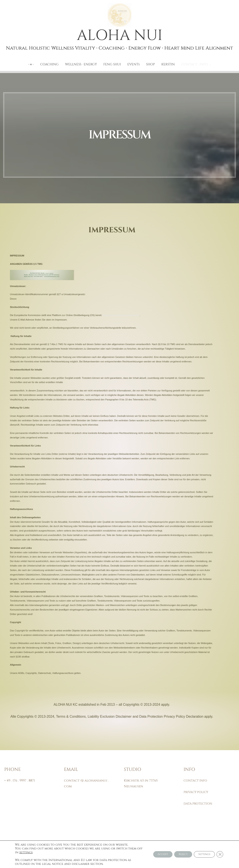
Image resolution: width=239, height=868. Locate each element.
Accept (149, 854)
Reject (174, 854)
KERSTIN (168, 66)
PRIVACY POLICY (197, 794)
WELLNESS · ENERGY (81, 66)
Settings (201, 854)
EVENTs (134, 66)
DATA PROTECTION (199, 805)
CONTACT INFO (197, 782)
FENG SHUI (112, 66)
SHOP (151, 66)
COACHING (49, 66)
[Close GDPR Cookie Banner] (219, 854)
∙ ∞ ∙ (31, 66)
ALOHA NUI (119, 36)
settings (41, 852)
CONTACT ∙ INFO (195, 66)
